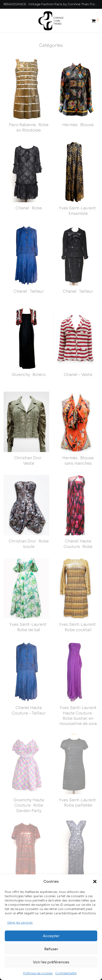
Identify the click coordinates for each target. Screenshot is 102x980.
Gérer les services (20, 923)
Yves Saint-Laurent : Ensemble (78, 211)
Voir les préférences (51, 962)
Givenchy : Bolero (29, 375)
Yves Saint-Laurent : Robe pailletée (78, 790)
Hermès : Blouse (78, 125)
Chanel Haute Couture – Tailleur (29, 702)
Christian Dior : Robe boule (29, 544)
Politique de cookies (38, 973)
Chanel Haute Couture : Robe (78, 539)
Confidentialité (66, 973)
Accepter (51, 936)
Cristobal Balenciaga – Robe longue (78, 873)
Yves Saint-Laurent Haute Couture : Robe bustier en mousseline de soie (78, 707)
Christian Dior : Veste (29, 460)
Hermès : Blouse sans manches (78, 460)
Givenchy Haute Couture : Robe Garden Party (29, 793)
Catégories (51, 45)
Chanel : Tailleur (29, 291)
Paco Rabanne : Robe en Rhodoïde (29, 127)
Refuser (51, 949)
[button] (95, 882)
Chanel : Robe (29, 208)
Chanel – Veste (78, 375)
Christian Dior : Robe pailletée (29, 873)
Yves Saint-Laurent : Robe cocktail (78, 623)
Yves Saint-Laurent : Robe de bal (29, 623)
